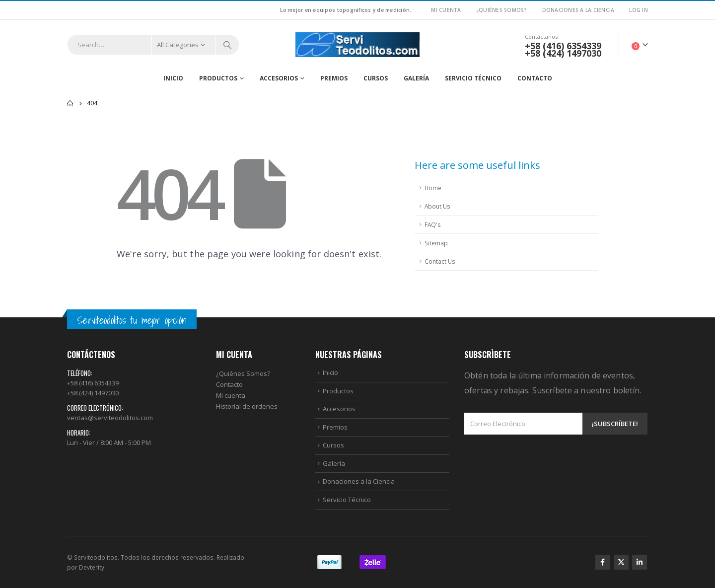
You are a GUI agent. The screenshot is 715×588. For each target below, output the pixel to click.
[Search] (227, 45)
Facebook (603, 562)
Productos (218, 78)
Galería (416, 78)
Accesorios (279, 78)
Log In (639, 10)
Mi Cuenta (446, 10)
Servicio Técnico (473, 78)
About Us (437, 206)
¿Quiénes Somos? (502, 10)
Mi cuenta (231, 395)
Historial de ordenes (247, 406)
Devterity (92, 567)
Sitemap (436, 243)
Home (433, 188)
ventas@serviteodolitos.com (110, 418)
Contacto (535, 78)
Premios (334, 78)
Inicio (173, 78)
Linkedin (640, 562)
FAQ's (433, 224)
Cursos (376, 78)
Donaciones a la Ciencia (578, 10)
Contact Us (440, 261)
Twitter (621, 562)
